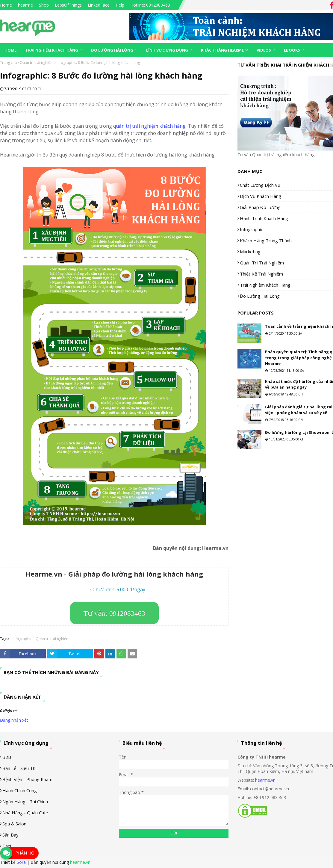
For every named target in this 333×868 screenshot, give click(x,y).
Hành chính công (20, 790)
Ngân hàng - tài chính (25, 801)
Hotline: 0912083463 (150, 5)
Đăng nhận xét (14, 720)
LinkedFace (99, 5)
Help (120, 5)
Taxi (7, 846)
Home (6, 5)
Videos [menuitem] (264, 50)
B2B (7, 757)
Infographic (22, 639)
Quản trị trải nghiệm (37, 63)
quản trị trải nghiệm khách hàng (149, 126)
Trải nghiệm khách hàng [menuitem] (52, 50)
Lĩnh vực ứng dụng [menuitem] (167, 50)
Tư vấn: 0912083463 (114, 613)
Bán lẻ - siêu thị (19, 768)
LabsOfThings (68, 5)
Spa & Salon (14, 824)
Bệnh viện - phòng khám (27, 779)
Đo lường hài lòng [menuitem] (112, 50)
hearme (25, 5)
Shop (44, 5)
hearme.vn (265, 780)
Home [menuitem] (10, 50)
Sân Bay (10, 835)
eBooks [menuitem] (292, 50)
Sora (21, 862)
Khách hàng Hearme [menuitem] (222, 50)
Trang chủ (8, 63)
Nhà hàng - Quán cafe (25, 813)
